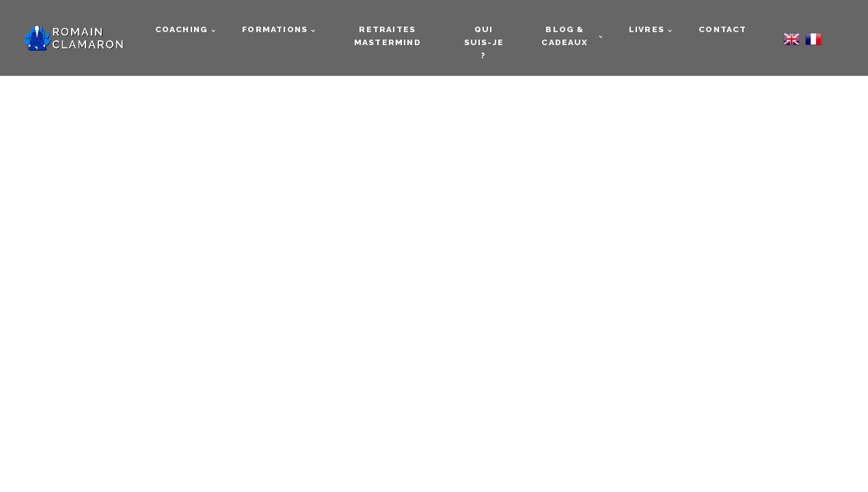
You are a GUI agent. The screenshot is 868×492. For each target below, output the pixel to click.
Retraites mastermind (388, 36)
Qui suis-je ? (484, 42)
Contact (722, 29)
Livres (647, 29)
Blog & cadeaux (565, 36)
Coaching (182, 29)
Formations (275, 29)
